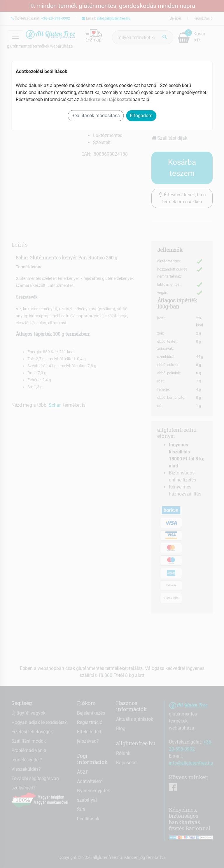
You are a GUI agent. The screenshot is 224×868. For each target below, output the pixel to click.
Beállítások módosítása (96, 116)
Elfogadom (141, 116)
